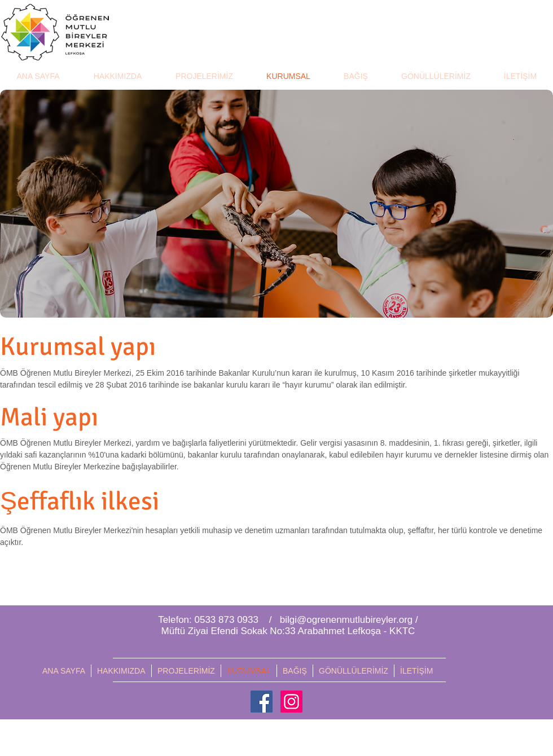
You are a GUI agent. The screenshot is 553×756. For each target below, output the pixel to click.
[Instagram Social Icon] (291, 702)
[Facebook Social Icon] (262, 702)
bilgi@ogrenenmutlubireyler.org (346, 620)
